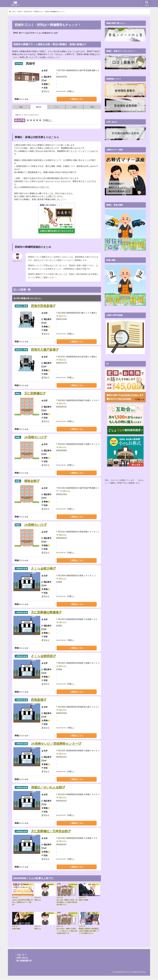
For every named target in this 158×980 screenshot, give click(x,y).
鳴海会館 (30, 481)
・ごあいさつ (20, 955)
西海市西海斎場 (42, 306)
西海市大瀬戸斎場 (43, 350)
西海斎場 (37, 700)
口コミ (39, 107)
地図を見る (62, 316)
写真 (74, 107)
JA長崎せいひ (34, 437)
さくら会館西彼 (42, 656)
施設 (21, 107)
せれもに (128, 972)
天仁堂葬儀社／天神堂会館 (49, 831)
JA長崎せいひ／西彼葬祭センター (55, 744)
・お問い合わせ (21, 958)
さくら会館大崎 (42, 569)
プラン (57, 107)
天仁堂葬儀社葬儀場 (45, 612)
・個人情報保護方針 (23, 961)
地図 (92, 107)
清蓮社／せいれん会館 (46, 788)
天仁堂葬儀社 (33, 394)
